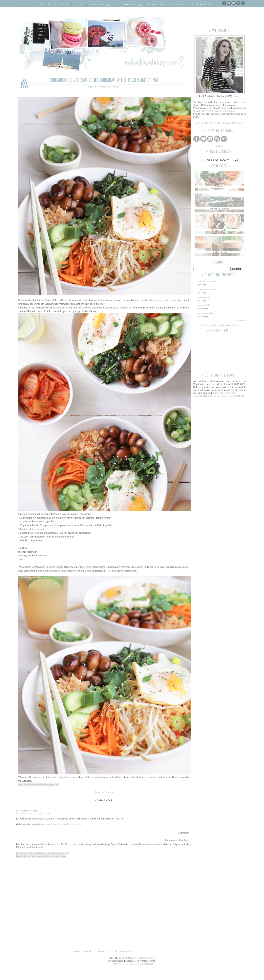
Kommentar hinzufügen (177, 840)
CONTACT (201, 123)
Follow (219, 146)
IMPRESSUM (223, 396)
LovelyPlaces (154, 5)
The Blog (66, 5)
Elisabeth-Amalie (27, 811)
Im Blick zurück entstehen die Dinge (63, 825)
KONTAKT (200, 396)
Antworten (184, 833)
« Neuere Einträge (82, 951)
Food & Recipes (93, 5)
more (237, 96)
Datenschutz (206, 5)
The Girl (45, 5)
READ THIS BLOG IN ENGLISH (229, 123)
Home (26, 5)
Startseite (104, 951)
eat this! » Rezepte (207, 282)
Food (116, 87)
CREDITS (211, 396)
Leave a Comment (105, 792)
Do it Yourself (124, 5)
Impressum (180, 5)
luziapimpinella (206, 313)
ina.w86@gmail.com (226, 393)
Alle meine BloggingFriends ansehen (219, 325)
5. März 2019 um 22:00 (33, 814)
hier (109, 571)
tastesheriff (204, 305)
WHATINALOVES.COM (144, 958)
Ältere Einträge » (125, 951)
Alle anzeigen (241, 320)
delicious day (103, 87)
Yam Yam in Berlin (163, 300)
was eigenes (204, 297)
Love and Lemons (207, 289)
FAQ (210, 123)
